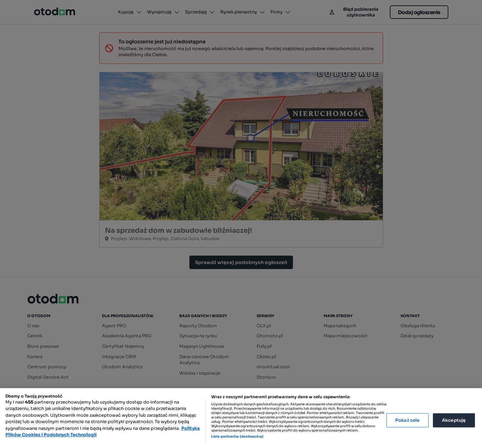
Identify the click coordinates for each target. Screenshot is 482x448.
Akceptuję (454, 420)
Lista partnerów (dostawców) (237, 436)
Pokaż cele (407, 420)
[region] (241, 418)
